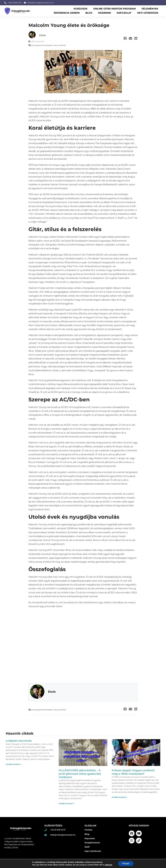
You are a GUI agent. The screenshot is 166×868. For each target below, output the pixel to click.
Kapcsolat (124, 13)
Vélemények (150, 9)
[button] (125, 39)
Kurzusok (81, 9)
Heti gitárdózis (148, 13)
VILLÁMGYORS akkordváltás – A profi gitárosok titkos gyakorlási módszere (80, 774)
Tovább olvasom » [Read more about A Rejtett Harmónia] (14, 764)
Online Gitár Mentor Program (114, 9)
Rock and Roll (60, 45)
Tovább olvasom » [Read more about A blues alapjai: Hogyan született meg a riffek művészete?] (120, 797)
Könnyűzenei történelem (42, 45)
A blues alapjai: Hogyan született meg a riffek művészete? (133, 772)
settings (108, 865)
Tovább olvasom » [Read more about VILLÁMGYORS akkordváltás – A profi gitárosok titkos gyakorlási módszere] (67, 803)
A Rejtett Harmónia (19, 741)
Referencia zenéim (67, 13)
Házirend (104, 13)
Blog (89, 13)
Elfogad (126, 863)
